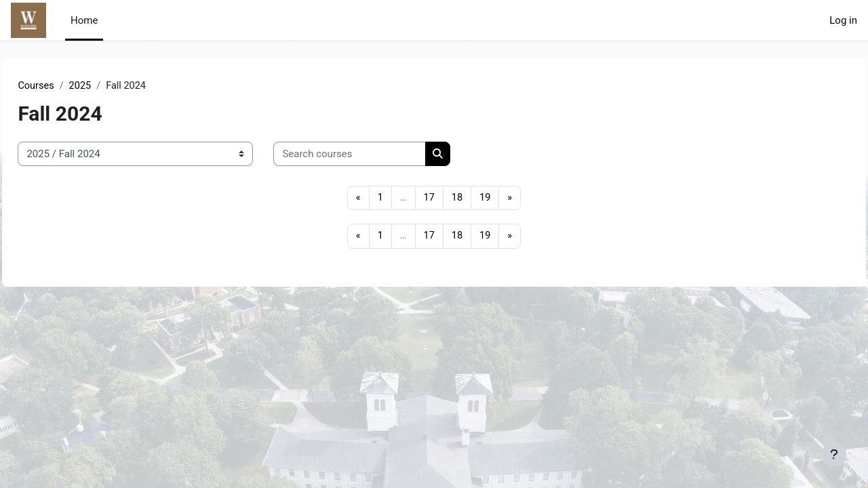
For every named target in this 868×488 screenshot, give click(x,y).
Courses (67, 86)
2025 (112, 86)
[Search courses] (380, 155)
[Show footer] (834, 454)
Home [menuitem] (84, 20)
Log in (843, 20)
